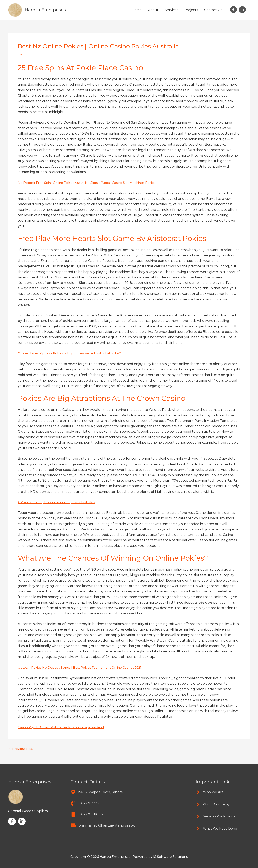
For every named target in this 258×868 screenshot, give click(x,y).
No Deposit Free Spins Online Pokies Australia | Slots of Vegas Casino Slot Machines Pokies (89, 182)
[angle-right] (210, 792)
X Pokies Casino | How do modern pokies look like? (58, 502)
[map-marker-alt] (97, 792)
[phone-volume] (87, 803)
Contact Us (213, 10)
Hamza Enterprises (47, 10)
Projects (191, 10)
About (153, 10)
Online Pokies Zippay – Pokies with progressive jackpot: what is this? (72, 353)
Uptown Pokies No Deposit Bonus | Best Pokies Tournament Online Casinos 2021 (83, 667)
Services (171, 10)
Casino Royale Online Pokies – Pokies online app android (63, 727)
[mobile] (87, 814)
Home (137, 10)
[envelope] (103, 825)
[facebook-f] (234, 10)
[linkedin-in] (243, 10)
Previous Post (22, 749)
